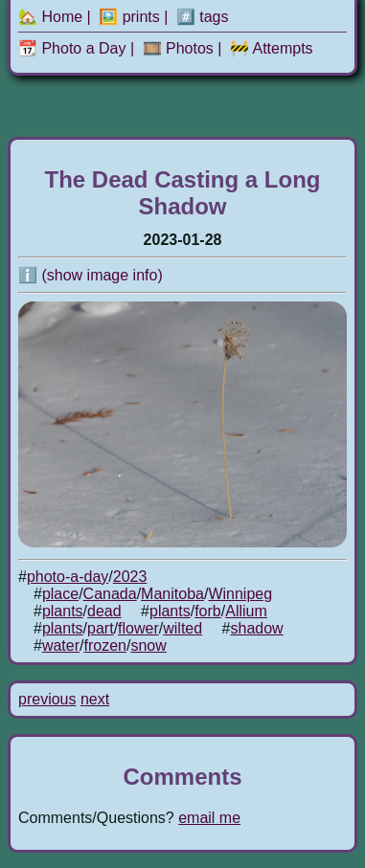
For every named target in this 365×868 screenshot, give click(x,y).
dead (104, 611)
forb (208, 611)
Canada (110, 594)
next (95, 699)
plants (63, 611)
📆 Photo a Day (72, 48)
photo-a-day (68, 577)
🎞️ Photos (178, 48)
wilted (182, 628)
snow (148, 645)
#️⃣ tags (203, 17)
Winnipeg (240, 594)
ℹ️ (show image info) (91, 275)
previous (47, 699)
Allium (246, 611)
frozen (104, 645)
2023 (130, 577)
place (60, 594)
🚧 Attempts (272, 48)
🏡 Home (50, 17)
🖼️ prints (129, 17)
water (61, 645)
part (101, 628)
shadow (257, 628)
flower (138, 628)
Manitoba (172, 594)
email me (209, 818)
